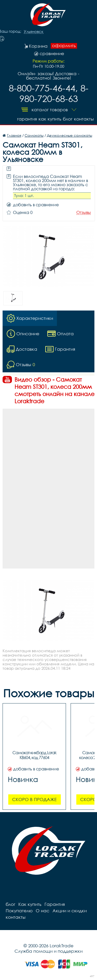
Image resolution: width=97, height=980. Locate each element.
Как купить (50, 119)
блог (68, 119)
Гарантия (27, 119)
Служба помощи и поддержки (48, 951)
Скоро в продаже (34, 799)
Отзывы (84, 213)
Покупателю (19, 911)
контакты (84, 119)
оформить (64, 46)
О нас (43, 911)
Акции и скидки (70, 911)
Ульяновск (34, 32)
